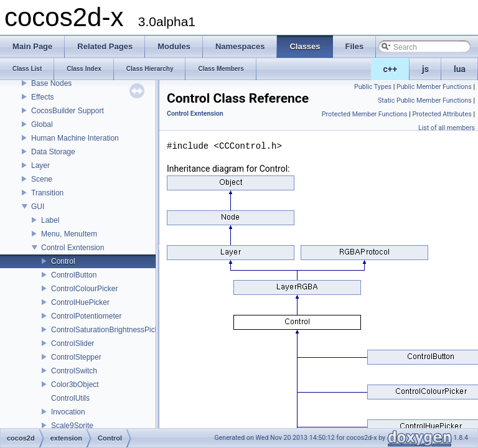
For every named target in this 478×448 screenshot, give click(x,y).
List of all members (447, 128)
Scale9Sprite (72, 426)
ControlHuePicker (80, 302)
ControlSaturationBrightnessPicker (108, 330)
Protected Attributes (442, 114)
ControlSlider (73, 343)
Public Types (373, 87)
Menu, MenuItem (69, 234)
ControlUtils (70, 398)
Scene (42, 179)
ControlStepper (76, 357)
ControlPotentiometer (86, 316)
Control (63, 261)
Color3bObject (75, 385)
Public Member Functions (434, 87)
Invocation (68, 412)
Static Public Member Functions (425, 100)
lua (460, 69)
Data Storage (53, 152)
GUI (38, 207)
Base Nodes (51, 83)
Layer (40, 166)
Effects (42, 97)
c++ (391, 69)
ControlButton (74, 275)
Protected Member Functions (365, 114)
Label (50, 220)
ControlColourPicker (84, 289)
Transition (47, 193)
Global (42, 124)
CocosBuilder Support (68, 111)
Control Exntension (73, 248)
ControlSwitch (74, 371)
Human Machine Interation (75, 138)
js (425, 69)
